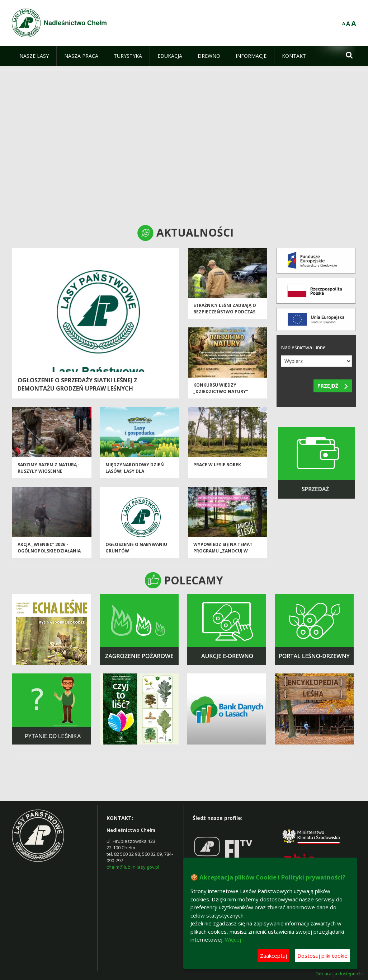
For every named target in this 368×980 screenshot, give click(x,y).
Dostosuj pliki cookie (322, 956)
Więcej (233, 939)
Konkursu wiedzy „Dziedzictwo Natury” (221, 389)
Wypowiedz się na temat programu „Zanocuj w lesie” (223, 552)
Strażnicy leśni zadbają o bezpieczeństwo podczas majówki (225, 313)
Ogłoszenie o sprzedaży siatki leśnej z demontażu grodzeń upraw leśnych (77, 384)
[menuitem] (34, 56)
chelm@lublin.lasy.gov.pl (133, 867)
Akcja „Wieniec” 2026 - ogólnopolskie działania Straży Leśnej (49, 552)
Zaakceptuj (273, 956)
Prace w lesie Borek (217, 466)
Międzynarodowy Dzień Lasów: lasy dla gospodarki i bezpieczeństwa (135, 475)
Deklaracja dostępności (340, 974)
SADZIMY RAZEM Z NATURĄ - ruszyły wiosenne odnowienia (49, 472)
